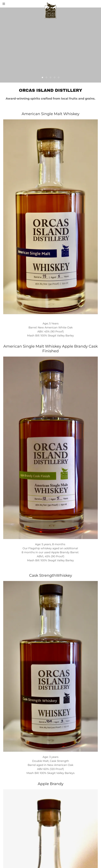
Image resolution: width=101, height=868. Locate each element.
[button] (8, 4)
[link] (50, 4)
